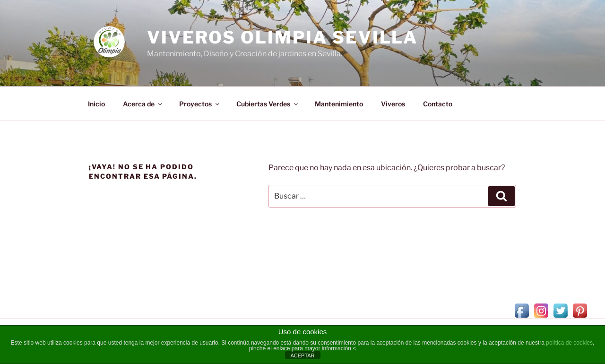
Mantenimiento (339, 104)
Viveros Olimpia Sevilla (282, 37)
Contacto (438, 104)
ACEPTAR (302, 355)
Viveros (393, 104)
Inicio (96, 104)
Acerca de (143, 104)
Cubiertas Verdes (268, 104)
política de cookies (569, 343)
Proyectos (200, 104)
